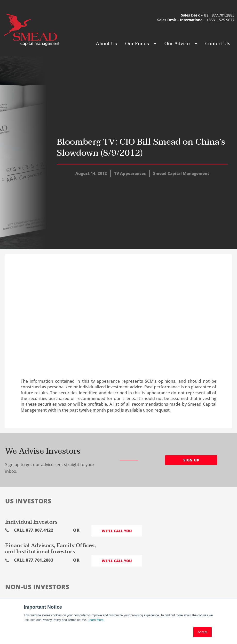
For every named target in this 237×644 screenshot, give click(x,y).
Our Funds (138, 44)
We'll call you (117, 531)
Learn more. (96, 620)
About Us (106, 44)
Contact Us (218, 44)
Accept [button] (203, 632)
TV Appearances (130, 173)
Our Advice (178, 44)
